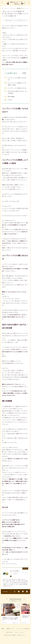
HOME (3, 628)
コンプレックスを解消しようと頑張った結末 (17, 84)
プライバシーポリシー (20, 632)
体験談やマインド (21, 8)
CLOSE (24, 73)
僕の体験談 (11, 96)
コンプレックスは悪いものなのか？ (17, 79)
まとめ (10, 100)
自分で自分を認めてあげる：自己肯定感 (17, 92)
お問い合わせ (9, 632)
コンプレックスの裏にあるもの (17, 88)
